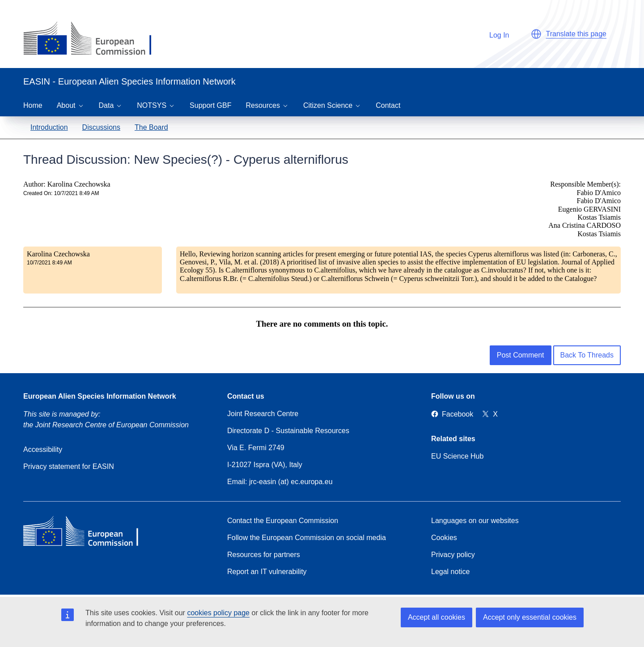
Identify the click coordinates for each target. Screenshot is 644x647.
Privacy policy (453, 555)
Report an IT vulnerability (267, 572)
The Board (151, 127)
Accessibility (43, 449)
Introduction (49, 127)
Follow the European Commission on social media (307, 538)
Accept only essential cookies (530, 617)
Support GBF (210, 105)
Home (33, 105)
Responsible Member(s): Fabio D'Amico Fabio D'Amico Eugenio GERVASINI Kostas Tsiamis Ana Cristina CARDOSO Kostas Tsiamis (585, 209)
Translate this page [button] (576, 34)
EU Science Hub (457, 456)
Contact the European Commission (283, 521)
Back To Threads (587, 355)
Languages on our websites (475, 521)
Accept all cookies (436, 617)
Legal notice (450, 572)
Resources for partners (264, 555)
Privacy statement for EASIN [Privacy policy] (69, 466)
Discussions (101, 127)
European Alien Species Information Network (100, 396)
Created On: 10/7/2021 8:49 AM (61, 193)
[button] (536, 34)
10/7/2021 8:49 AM (49, 263)
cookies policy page (218, 613)
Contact (388, 105)
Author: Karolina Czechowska (67, 184)
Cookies (444, 538)
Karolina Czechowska (58, 254)
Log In (495, 34)
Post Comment (521, 355)
